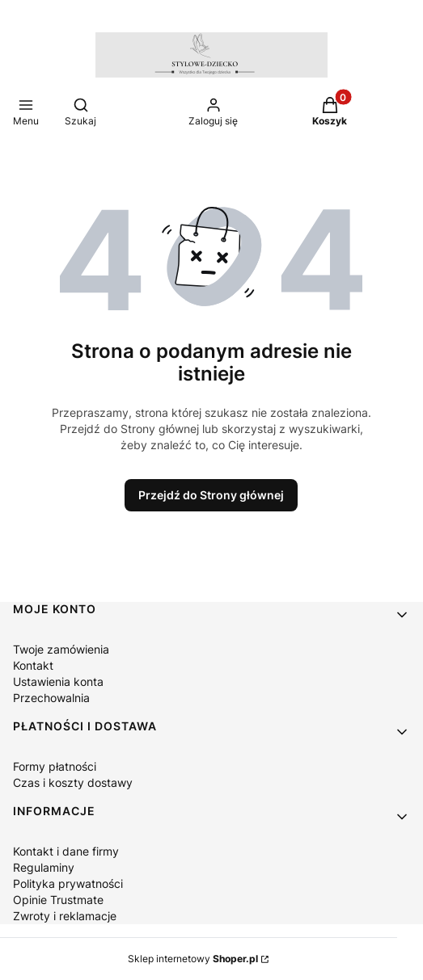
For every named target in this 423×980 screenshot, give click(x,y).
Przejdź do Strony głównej (211, 495)
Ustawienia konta (58, 681)
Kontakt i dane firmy (66, 851)
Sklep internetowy (193, 959)
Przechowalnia (51, 698)
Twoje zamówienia (61, 649)
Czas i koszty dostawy (73, 782)
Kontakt (33, 665)
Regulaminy (44, 867)
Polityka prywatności (68, 883)
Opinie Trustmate (58, 900)
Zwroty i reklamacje (65, 916)
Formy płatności (55, 766)
